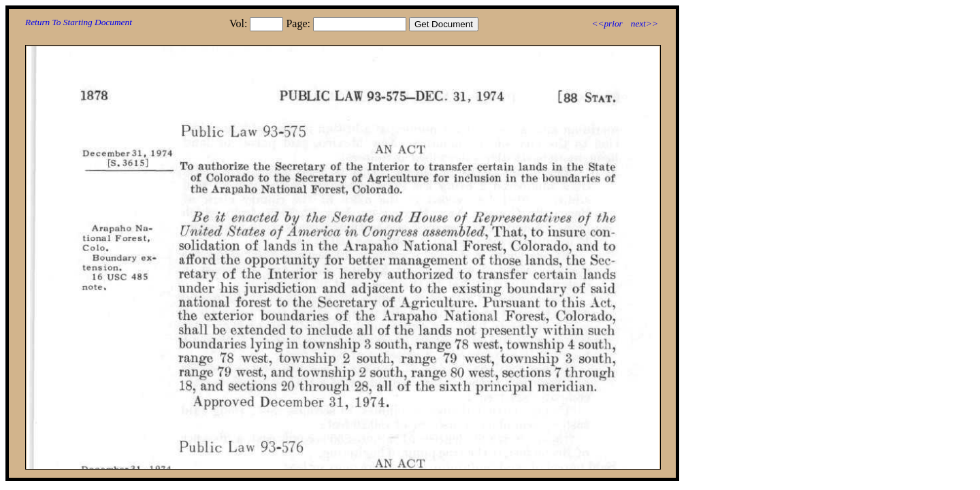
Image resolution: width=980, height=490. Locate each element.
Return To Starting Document (79, 22)
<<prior (607, 23)
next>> (644, 23)
